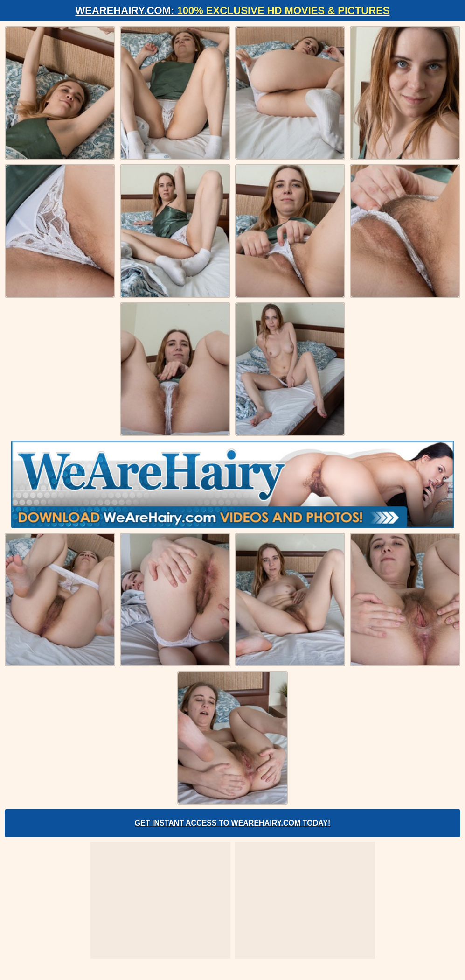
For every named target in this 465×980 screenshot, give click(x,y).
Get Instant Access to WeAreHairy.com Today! (233, 823)
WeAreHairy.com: (233, 10)
